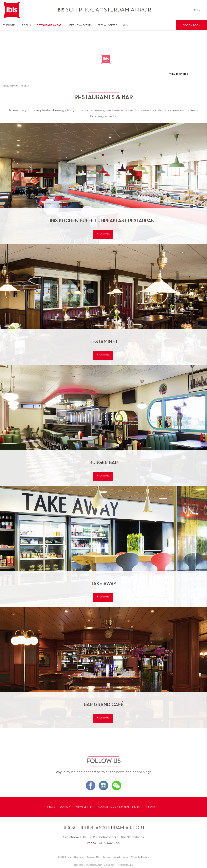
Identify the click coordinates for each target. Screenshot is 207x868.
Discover (103, 234)
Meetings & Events (80, 25)
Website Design (140, 857)
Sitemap (78, 857)
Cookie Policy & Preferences (119, 807)
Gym (126, 25)
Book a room (192, 25)
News (51, 807)
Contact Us (93, 857)
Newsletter (84, 807)
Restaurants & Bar (49, 25)
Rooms (26, 25)
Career (106, 857)
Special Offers (107, 25)
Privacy (150, 807)
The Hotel (10, 25)
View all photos (178, 74)
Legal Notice (121, 857)
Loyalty (65, 807)
